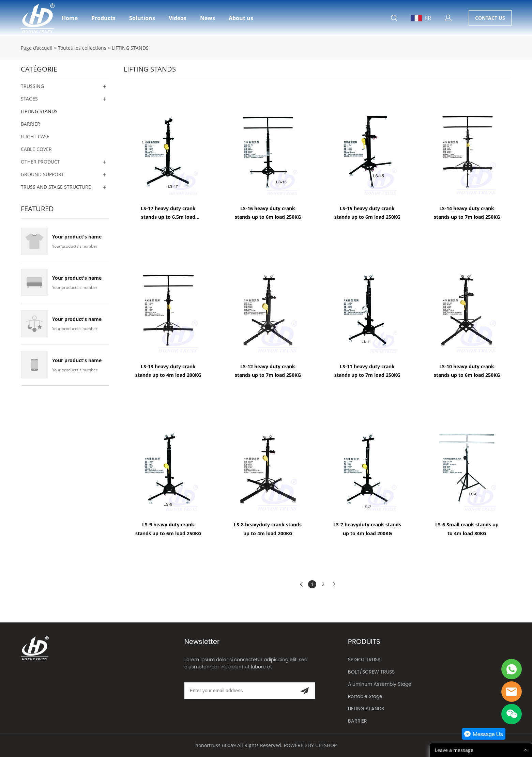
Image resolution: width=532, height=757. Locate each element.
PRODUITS (364, 642)
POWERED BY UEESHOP (310, 745)
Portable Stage (365, 697)
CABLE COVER (36, 149)
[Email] (239, 691)
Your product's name (77, 237)
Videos (178, 18)
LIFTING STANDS (130, 48)
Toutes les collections (82, 48)
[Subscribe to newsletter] (305, 691)
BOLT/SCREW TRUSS (371, 672)
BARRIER (31, 124)
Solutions (142, 18)
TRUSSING (32, 86)
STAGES (29, 99)
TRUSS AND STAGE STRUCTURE (56, 187)
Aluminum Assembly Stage (380, 684)
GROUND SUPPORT (42, 174)
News (208, 18)
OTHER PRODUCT (40, 162)
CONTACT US (490, 18)
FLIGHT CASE (35, 136)
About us (241, 18)
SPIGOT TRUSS (364, 660)
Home (70, 18)
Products (103, 18)
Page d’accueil (37, 48)
